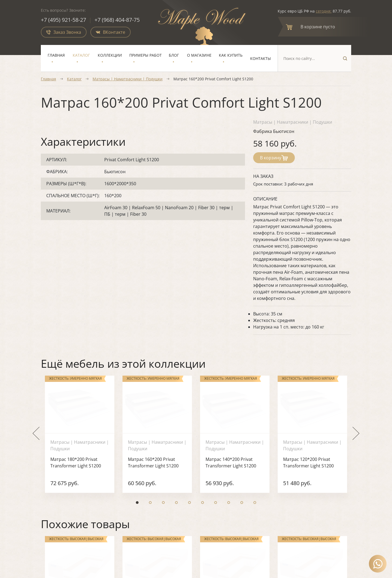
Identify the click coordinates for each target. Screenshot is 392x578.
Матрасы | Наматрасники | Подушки (128, 79)
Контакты (261, 58)
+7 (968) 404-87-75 (117, 20)
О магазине (199, 55)
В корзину (274, 158)
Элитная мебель (221, 475)
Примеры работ (146, 55)
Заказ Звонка (64, 32)
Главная (56, 55)
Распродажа (216, 484)
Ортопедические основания (233, 467)
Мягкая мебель (219, 449)
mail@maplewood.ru (305, 489)
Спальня (160, 449)
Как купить (231, 55)
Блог (174, 55)
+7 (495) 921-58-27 (63, 20)
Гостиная (160, 458)
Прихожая (161, 475)
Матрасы (213, 458)
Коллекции (110, 55)
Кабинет (160, 467)
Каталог (81, 55)
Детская (159, 484)
